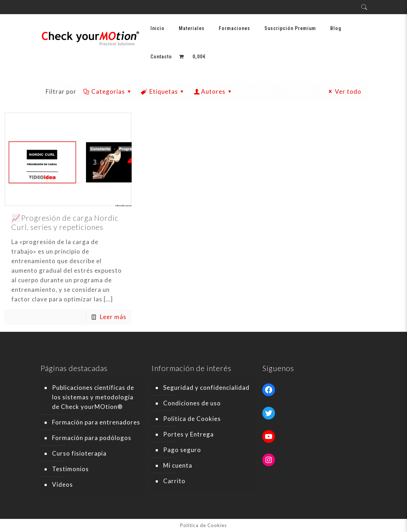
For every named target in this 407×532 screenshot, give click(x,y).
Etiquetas (163, 91)
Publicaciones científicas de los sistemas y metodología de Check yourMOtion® (93, 397)
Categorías (108, 91)
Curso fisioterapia (79, 453)
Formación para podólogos (92, 438)
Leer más (113, 317)
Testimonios (70, 469)
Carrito (174, 481)
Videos (62, 484)
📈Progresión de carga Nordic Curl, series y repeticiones (65, 222)
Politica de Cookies (192, 419)
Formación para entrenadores (96, 422)
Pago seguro (182, 450)
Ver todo (344, 91)
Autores (214, 91)
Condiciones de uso (192, 403)
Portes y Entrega (188, 434)
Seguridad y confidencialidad (206, 388)
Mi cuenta (178, 465)
